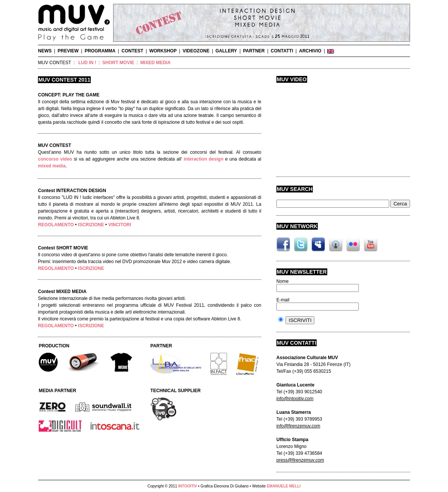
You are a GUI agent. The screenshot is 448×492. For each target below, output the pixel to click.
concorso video (55, 159)
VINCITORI (120, 225)
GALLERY (226, 51)
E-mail (283, 300)
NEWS (45, 51)
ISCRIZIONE (91, 225)
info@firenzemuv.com (298, 426)
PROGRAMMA (100, 51)
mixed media (52, 166)
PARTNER (254, 51)
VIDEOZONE (196, 51)
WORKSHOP (163, 51)
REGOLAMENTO (56, 225)
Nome (282, 281)
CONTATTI (282, 51)
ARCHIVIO (310, 51)
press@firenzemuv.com (300, 460)
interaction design (204, 159)
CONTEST (132, 51)
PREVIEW (68, 51)
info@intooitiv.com (295, 399)
